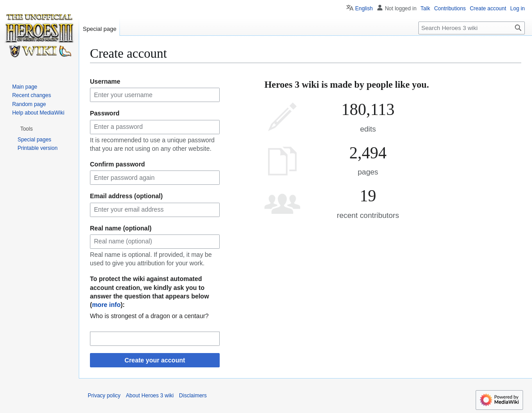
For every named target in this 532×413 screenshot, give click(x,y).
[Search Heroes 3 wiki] (472, 28)
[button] (26, 129)
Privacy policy (104, 396)
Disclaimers (193, 396)
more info (106, 305)
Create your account (155, 360)
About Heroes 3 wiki (150, 396)
